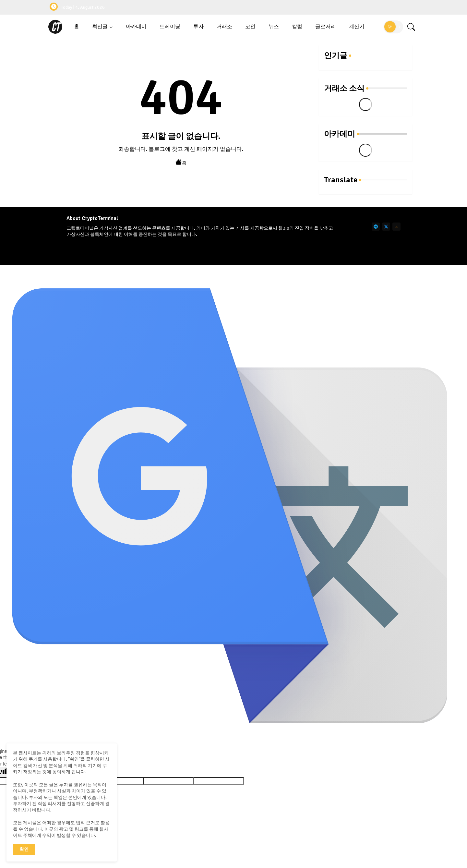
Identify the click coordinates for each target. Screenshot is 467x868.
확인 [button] (24, 849)
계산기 (357, 27)
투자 (198, 27)
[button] (393, 27)
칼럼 (297, 27)
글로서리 (326, 27)
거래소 (224, 27)
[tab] (77, 27)
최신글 (100, 27)
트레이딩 (170, 27)
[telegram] (376, 227)
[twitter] (386, 227)
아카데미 (136, 27)
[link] (396, 227)
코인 (250, 27)
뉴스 (274, 27)
